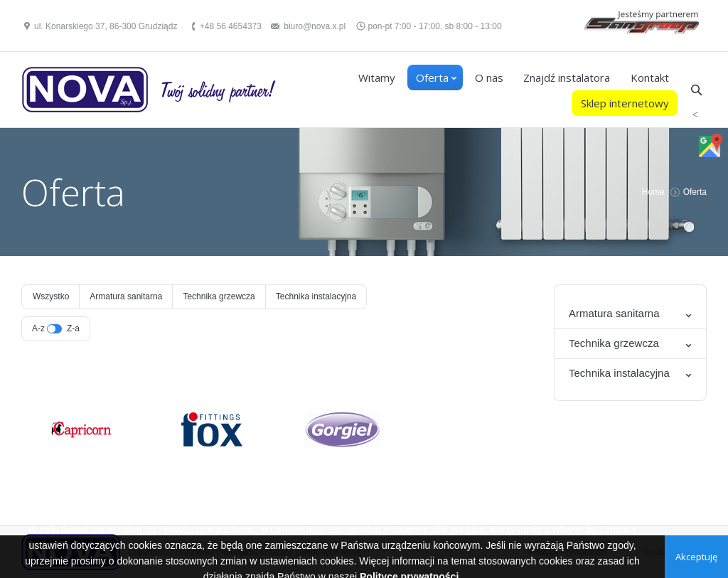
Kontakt (650, 77)
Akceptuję (696, 557)
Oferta (432, 77)
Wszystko (51, 296)
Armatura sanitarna (126, 296)
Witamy (377, 77)
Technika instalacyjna (316, 296)
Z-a (73, 328)
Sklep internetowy (625, 103)
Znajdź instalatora (567, 77)
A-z (38, 328)
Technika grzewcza (219, 296)
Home (653, 192)
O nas (489, 77)
